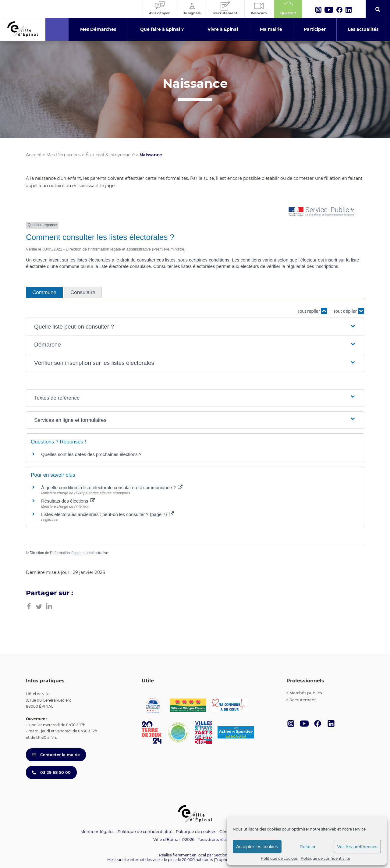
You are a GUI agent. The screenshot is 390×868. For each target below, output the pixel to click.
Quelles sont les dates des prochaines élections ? (91, 454)
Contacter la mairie (56, 755)
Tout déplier (349, 311)
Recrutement (303, 700)
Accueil (34, 155)
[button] (195, 327)
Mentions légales (97, 831)
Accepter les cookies (257, 847)
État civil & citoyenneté (110, 155)
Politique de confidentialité (325, 858)
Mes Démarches (64, 155)
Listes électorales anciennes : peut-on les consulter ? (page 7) (107, 514)
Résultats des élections (68, 501)
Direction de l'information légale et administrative (69, 553)
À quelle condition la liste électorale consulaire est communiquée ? (112, 487)
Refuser (308, 847)
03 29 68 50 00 (51, 772)
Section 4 (222, 855)
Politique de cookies (279, 858)
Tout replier (312, 311)
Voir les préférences (357, 847)
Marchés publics (306, 693)
